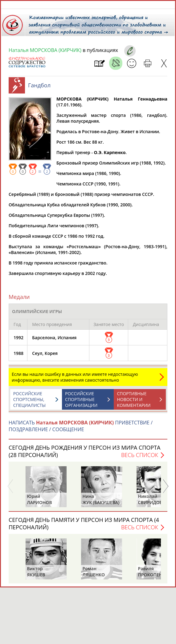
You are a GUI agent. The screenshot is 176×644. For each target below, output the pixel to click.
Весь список (140, 458)
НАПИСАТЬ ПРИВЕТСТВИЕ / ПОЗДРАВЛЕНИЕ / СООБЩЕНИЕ (81, 429)
